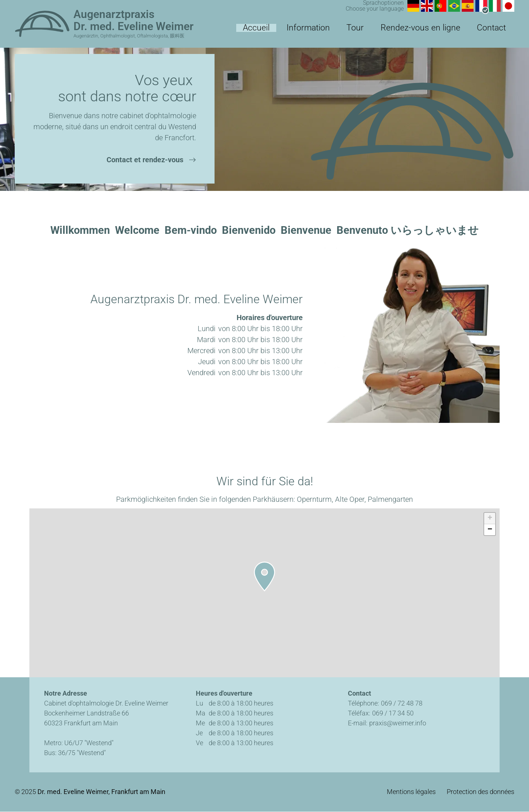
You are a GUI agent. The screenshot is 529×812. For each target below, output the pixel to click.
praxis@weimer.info (398, 723)
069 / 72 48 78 (402, 703)
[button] (264, 576)
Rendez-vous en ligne (439, 31)
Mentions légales (411, 792)
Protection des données (481, 792)
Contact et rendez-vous (145, 160)
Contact (496, 31)
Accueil (307, 31)
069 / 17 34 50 (393, 713)
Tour (386, 31)
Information (349, 31)
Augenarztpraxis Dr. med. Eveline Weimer (134, 20)
